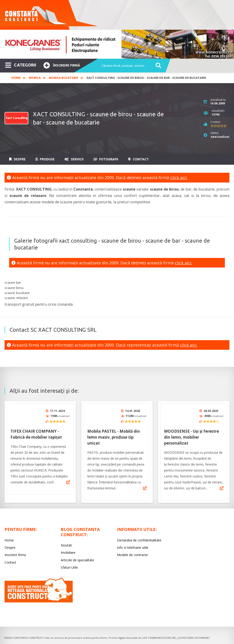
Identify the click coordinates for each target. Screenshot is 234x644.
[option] (117, 44)
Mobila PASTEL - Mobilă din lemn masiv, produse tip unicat (114, 437)
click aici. (179, 178)
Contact (138, 159)
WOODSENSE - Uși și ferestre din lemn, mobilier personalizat (191, 437)
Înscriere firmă (62, 65)
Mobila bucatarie (64, 78)
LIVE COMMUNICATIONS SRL (159, 638)
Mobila (35, 78)
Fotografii (106, 159)
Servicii (74, 159)
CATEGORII (21, 65)
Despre (17, 159)
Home (16, 78)
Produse (45, 159)
